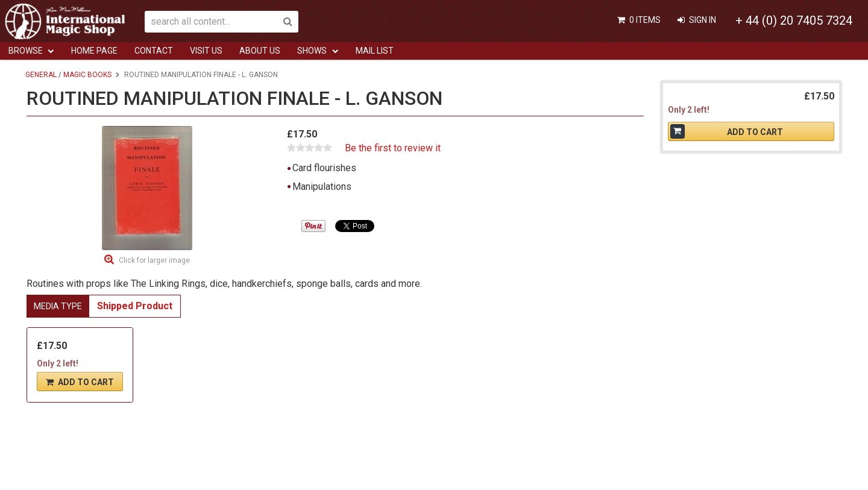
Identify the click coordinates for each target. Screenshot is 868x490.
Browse (26, 51)
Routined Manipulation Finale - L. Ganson (201, 75)
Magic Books (87, 75)
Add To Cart (86, 382)
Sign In (703, 20)
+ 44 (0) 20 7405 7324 (794, 20)
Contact (154, 51)
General (41, 75)
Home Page (94, 51)
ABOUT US (260, 51)
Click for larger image (154, 260)
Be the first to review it (393, 148)
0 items (645, 20)
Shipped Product (135, 306)
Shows (312, 51)
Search (288, 22)
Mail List (375, 51)
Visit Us (206, 51)
